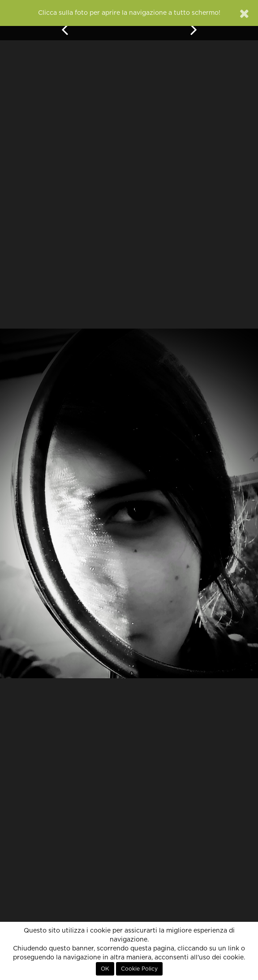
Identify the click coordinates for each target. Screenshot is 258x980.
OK (105, 969)
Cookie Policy (139, 969)
